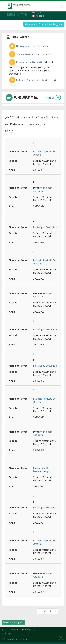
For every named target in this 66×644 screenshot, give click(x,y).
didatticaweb (17, 14)
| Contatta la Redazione (15, 639)
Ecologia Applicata (43, 189)
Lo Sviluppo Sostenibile (45, 227)
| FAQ (6, 634)
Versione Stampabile (13, 623)
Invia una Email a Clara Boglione (44, 24)
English (37, 12)
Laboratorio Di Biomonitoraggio (42, 470)
